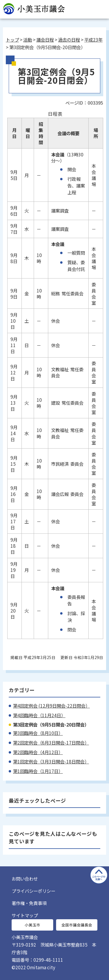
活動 (28, 40)
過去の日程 (69, 40)
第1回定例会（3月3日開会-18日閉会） (51, 761)
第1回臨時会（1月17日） (38, 771)
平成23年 (93, 40)
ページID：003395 (84, 103)
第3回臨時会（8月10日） (38, 733)
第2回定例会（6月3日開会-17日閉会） (51, 742)
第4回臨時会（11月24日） (39, 715)
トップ (12, 40)
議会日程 (45, 40)
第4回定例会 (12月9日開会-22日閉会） (51, 706)
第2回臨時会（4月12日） (38, 752)
